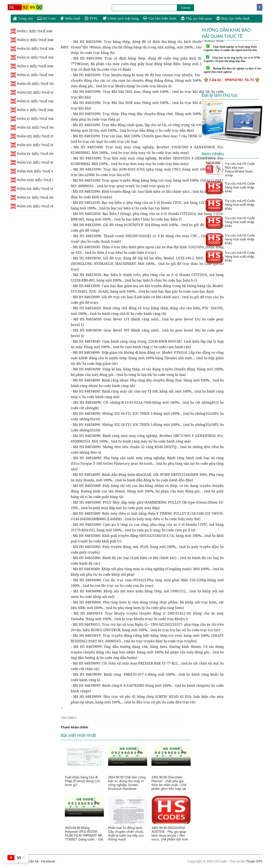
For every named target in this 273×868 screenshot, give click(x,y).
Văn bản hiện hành (160, 18)
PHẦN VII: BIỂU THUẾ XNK (32, 84)
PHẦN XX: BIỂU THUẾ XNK (32, 197)
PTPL (91, 18)
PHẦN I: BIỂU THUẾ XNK (32, 31)
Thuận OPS (254, 861)
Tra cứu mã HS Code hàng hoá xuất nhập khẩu (230, 188)
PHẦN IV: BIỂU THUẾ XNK (32, 57)
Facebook (48, 861)
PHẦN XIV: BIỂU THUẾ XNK (32, 145)
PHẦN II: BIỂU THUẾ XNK (32, 40)
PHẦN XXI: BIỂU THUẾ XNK (32, 206)
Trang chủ (23, 18)
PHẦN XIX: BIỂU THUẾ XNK (32, 189)
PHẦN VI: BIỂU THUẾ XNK (32, 75)
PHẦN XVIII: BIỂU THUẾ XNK (32, 180)
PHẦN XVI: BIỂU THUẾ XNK (32, 162)
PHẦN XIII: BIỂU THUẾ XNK (32, 136)
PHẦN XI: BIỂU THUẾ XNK (32, 119)
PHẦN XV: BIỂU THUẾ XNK (32, 154)
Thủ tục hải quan (196, 18)
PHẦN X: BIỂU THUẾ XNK (32, 110)
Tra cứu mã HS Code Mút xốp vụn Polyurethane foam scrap (230, 169)
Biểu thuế (70, 18)
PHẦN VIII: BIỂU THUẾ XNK (32, 92)
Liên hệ (33, 861)
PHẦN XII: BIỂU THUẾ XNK (32, 127)
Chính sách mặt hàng (121, 18)
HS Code (46, 18)
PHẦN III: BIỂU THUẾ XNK (32, 49)
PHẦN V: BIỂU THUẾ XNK (32, 66)
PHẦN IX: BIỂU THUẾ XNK (32, 101)
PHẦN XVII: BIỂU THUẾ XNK (32, 171)
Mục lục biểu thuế (233, 18)
